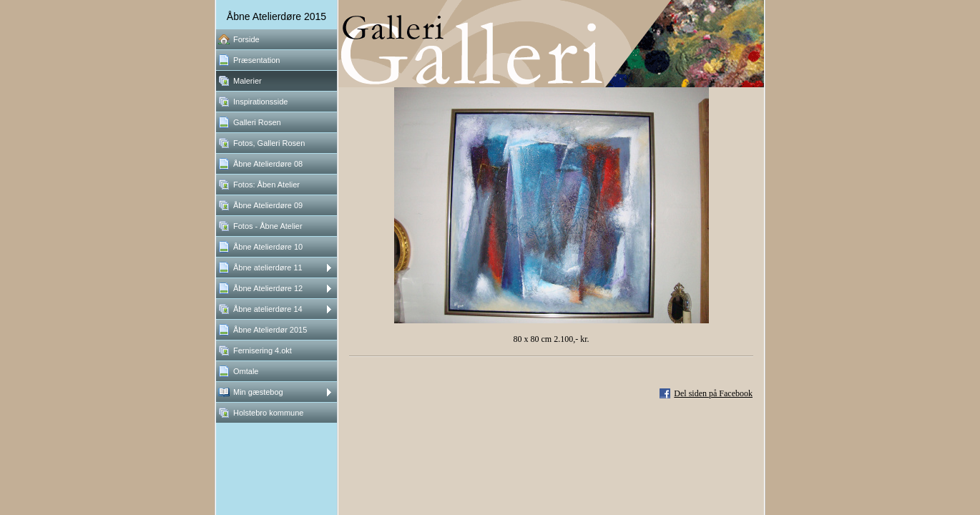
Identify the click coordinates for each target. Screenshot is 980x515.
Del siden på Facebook (713, 393)
